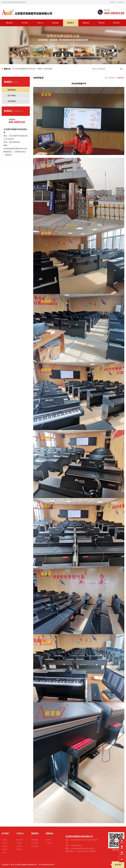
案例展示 (71, 23)
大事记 (4, 853)
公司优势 (4, 849)
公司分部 (4, 843)
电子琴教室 (35, 843)
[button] (60, 62)
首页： (107, 78)
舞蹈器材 (19, 849)
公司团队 (4, 846)
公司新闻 (49, 840)
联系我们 (122, 2)
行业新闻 (49, 843)
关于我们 (25, 23)
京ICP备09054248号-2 (47, 865)
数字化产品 (20, 840)
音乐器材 (19, 843)
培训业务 (55, 23)
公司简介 (4, 840)
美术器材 (19, 846)
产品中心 (40, 23)
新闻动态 (86, 23)
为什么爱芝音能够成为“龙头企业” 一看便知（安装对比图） (33, 69)
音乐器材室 (35, 846)
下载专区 (101, 23)
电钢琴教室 (35, 840)
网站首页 (9, 23)
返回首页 (113, 2)
